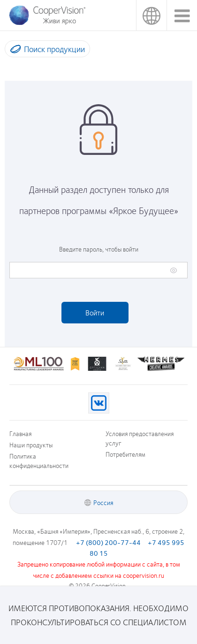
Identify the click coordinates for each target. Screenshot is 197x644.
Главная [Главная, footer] (20, 433)
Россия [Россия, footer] (103, 502)
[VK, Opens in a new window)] (99, 403)
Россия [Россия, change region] (151, 15)
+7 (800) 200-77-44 (108, 542)
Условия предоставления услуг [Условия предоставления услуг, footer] (140, 438)
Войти (95, 312)
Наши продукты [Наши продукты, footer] (31, 445)
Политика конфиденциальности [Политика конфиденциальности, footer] (39, 460)
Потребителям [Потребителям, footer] (125, 454)
